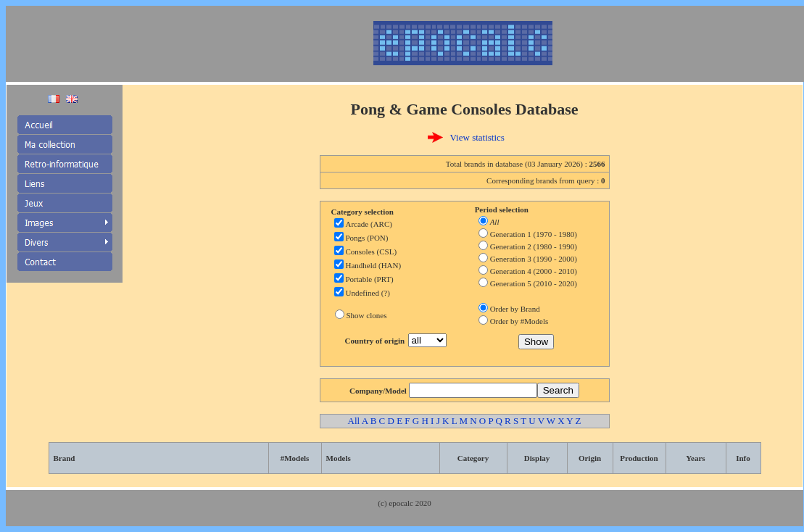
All (355, 421)
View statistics (477, 137)
